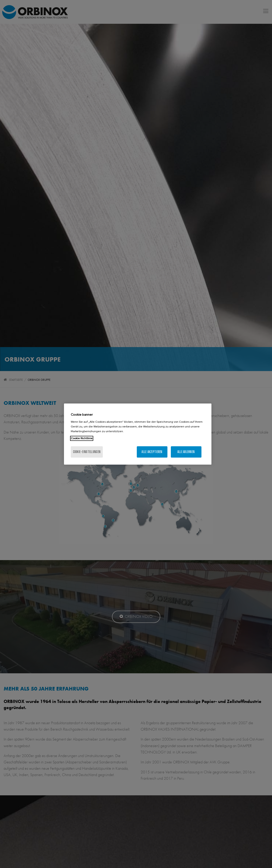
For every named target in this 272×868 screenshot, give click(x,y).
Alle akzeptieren (152, 452)
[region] (138, 434)
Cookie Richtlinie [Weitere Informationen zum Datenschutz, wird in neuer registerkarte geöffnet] (82, 438)
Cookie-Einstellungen (87, 452)
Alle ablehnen (186, 452)
